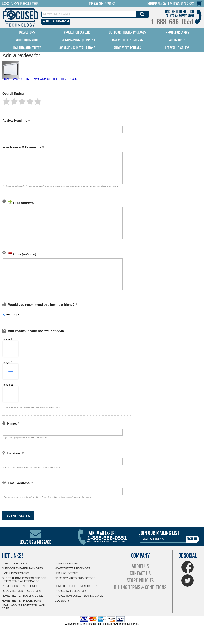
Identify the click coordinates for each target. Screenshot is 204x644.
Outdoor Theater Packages (127, 32)
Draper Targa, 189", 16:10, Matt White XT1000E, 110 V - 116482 (40, 79)
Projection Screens (77, 32)
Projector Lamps (177, 32)
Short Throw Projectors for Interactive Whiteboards (24, 580)
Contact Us (140, 573)
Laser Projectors (15, 573)
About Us (140, 566)
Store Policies (140, 580)
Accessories (177, 40)
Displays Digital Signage (127, 40)
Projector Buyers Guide (20, 586)
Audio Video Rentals (127, 48)
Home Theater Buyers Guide (22, 596)
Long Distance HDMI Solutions (77, 586)
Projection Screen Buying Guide (79, 596)
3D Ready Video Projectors (75, 578)
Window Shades (66, 563)
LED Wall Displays (177, 48)
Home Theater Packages (73, 568)
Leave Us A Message (35, 542)
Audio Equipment (27, 40)
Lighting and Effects (27, 48)
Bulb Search (56, 21)
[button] (6, 101)
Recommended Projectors (22, 591)
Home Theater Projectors (21, 601)
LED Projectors (67, 573)
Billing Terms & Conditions (140, 587)
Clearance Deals (14, 563)
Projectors (27, 32)
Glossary (62, 601)
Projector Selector (70, 591)
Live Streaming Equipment (77, 40)
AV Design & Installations (77, 48)
